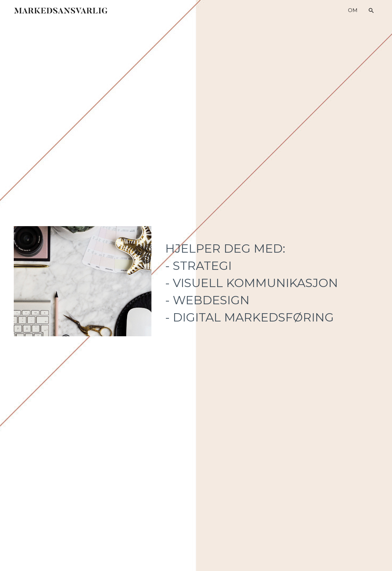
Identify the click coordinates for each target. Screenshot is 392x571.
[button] (371, 10)
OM (353, 10)
